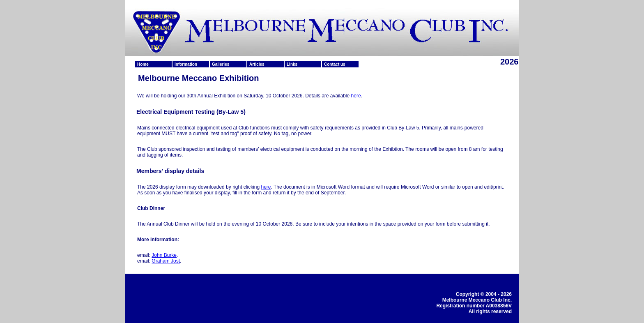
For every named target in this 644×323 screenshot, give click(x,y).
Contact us (335, 64)
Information (186, 64)
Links (292, 64)
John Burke (164, 255)
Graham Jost (166, 261)
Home (143, 64)
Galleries (221, 64)
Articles (257, 64)
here (356, 96)
